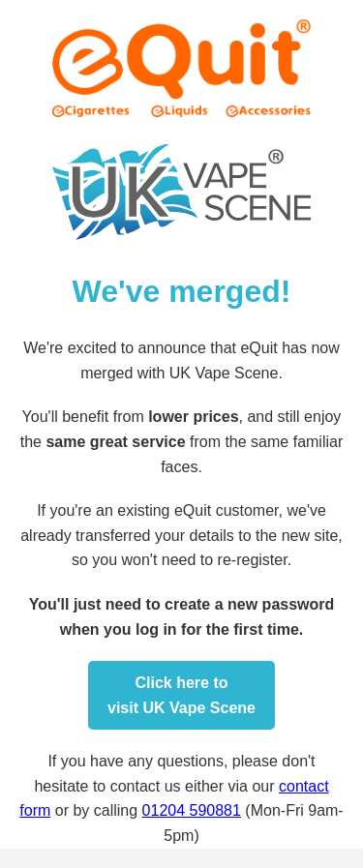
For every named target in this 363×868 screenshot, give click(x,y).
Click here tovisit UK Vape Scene (181, 695)
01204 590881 (192, 810)
